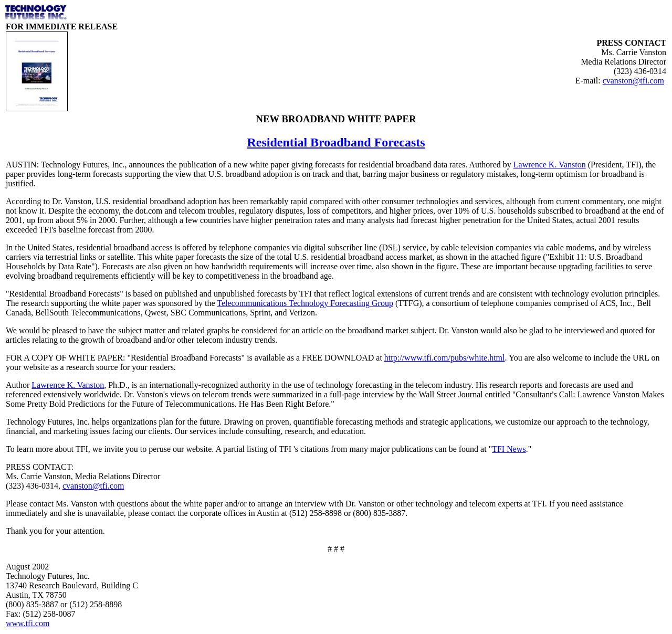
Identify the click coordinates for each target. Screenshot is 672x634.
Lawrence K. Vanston (550, 165)
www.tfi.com (28, 623)
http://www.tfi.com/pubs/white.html (445, 358)
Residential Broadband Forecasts (336, 142)
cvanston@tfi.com (633, 81)
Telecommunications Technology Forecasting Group (305, 303)
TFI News (509, 449)
